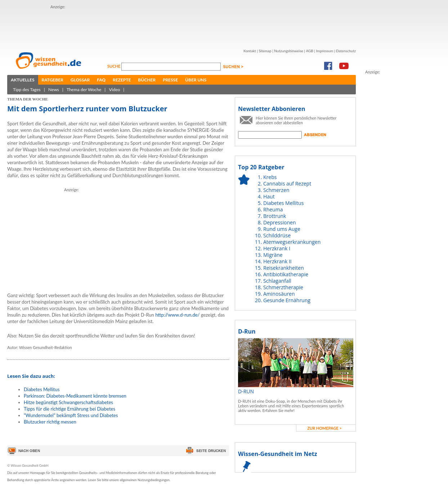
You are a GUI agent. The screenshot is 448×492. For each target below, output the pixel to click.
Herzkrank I (277, 248)
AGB (309, 51)
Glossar (80, 80)
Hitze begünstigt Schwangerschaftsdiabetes (68, 402)
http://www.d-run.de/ (177, 315)
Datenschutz (346, 51)
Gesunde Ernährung (287, 300)
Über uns (196, 80)
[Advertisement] (182, 26)
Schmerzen (276, 190)
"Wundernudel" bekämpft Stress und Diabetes (71, 415)
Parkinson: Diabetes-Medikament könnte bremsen (75, 396)
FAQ (101, 80)
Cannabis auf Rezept (287, 184)
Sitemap (265, 51)
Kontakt (250, 51)
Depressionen (280, 222)
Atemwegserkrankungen (292, 242)
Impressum (324, 51)
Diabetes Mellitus (42, 389)
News (54, 90)
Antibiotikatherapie (286, 274)
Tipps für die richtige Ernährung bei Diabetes (70, 409)
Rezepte (122, 80)
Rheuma (273, 209)
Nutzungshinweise (289, 51)
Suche (114, 66)
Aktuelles (23, 80)
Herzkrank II (277, 261)
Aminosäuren (279, 294)
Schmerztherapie (283, 287)
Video (114, 90)
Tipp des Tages (27, 90)
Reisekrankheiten (284, 268)
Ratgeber (53, 80)
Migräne (273, 255)
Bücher (147, 80)
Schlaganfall (277, 281)
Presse (170, 80)
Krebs (270, 177)
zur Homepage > (324, 428)
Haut (269, 196)
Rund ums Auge (282, 229)
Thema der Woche (84, 90)
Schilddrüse (277, 235)
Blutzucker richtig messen (50, 422)
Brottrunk (275, 216)
